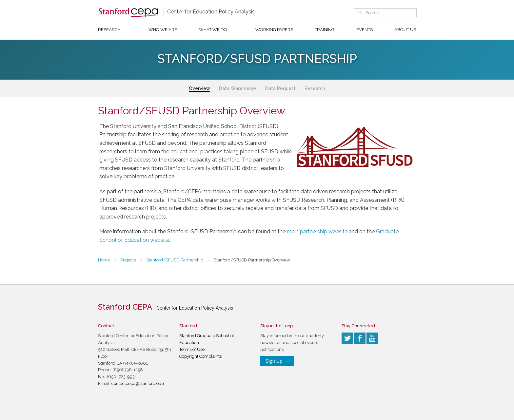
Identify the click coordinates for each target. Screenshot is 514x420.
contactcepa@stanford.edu (138, 383)
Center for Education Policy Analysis (211, 12)
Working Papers (274, 30)
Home (104, 260)
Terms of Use (192, 349)
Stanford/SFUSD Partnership (175, 260)
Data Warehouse (237, 88)
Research (109, 30)
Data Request (280, 88)
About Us (405, 30)
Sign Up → (277, 361)
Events (365, 30)
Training (325, 30)
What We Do (213, 30)
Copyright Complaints (200, 356)
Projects (128, 260)
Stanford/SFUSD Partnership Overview (252, 260)
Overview (199, 88)
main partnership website (317, 231)
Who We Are (163, 30)
